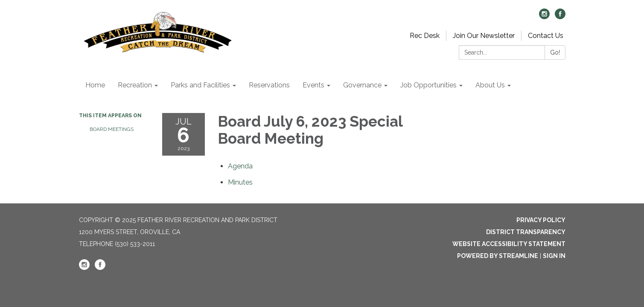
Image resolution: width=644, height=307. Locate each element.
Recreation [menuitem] (135, 85)
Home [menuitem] (95, 85)
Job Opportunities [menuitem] (428, 85)
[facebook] (560, 17)
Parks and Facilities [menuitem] (200, 85)
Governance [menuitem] (362, 85)
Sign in (554, 256)
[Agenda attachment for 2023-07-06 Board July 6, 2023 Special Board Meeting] (240, 166)
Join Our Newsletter (484, 36)
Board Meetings (112, 129)
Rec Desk (425, 36)
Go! (555, 52)
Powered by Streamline (498, 256)
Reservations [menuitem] (269, 85)
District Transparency (526, 232)
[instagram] (544, 17)
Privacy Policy (541, 220)
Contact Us (546, 36)
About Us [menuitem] (490, 85)
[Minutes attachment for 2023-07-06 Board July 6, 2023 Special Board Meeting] (240, 182)
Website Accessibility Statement (509, 244)
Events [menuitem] (313, 85)
